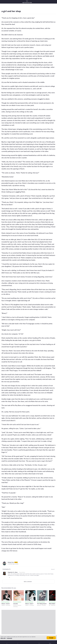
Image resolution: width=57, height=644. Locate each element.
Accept (51, 638)
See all (53, 569)
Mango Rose (11, 562)
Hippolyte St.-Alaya (13, 572)
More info (3, 638)
